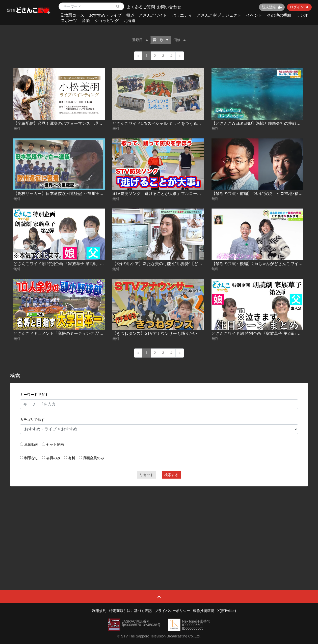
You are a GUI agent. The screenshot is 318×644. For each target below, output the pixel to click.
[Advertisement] (159, 527)
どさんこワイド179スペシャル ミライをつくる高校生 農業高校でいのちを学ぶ (183, 123)
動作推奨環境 (204, 611)
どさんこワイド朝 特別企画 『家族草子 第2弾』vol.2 (259, 333)
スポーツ (69, 21)
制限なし (31, 458)
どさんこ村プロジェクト (219, 15)
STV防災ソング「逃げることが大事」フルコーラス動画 (163, 194)
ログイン (299, 7)
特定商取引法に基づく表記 (130, 611)
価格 (179, 40)
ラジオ (302, 15)
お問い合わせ (169, 7)
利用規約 (99, 611)
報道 (130, 15)
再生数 (161, 40)
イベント (254, 15)
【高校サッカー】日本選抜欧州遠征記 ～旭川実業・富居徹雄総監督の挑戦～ (83, 194)
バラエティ (182, 15)
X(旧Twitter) (227, 611)
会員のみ (53, 458)
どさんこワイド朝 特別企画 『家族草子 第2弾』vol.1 (61, 264)
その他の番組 (279, 15)
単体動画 (31, 445)
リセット (147, 475)
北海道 (129, 21)
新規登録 (272, 7)
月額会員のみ (93, 458)
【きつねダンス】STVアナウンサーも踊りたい (155, 333)
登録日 (140, 40)
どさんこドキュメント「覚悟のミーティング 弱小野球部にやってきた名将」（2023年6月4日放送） (103, 333)
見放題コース (72, 15)
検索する (171, 475)
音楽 (86, 21)
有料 (72, 458)
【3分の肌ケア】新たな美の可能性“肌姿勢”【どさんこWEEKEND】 (173, 264)
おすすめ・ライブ (105, 15)
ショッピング (107, 21)
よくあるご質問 (141, 7)
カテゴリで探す (32, 420)
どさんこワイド (153, 15)
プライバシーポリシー (172, 611)
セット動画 (55, 445)
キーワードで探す (34, 395)
